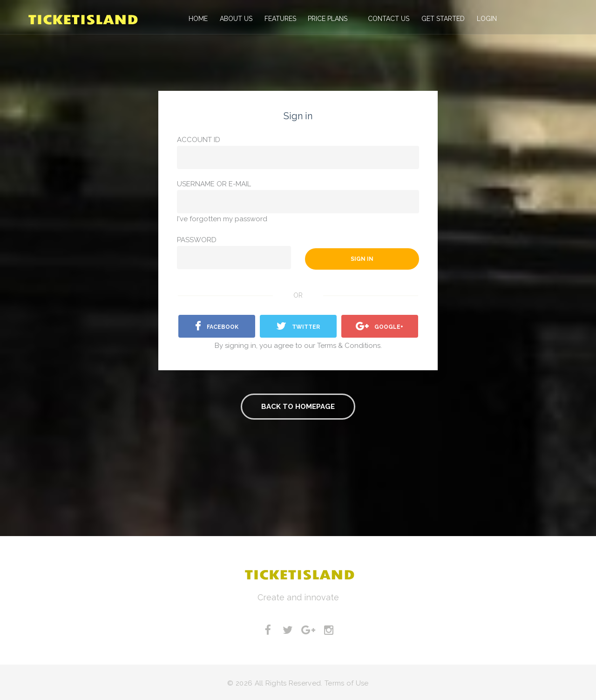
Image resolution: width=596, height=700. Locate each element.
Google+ (379, 326)
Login (484, 19)
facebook (217, 326)
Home (197, 19)
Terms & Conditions (349, 346)
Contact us (386, 19)
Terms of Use (347, 683)
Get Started (440, 19)
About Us (235, 19)
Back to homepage (298, 407)
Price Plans (326, 19)
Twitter (298, 326)
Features (278, 19)
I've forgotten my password (222, 219)
